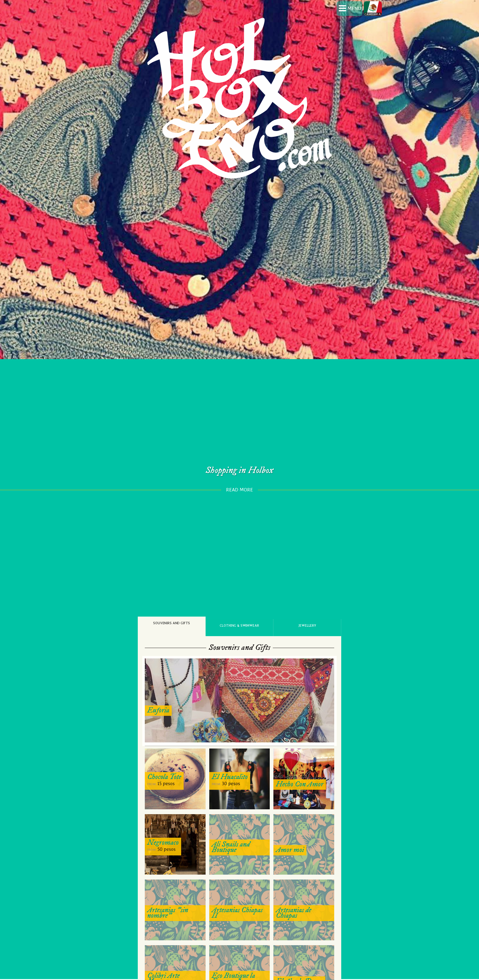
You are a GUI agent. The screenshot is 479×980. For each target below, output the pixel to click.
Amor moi (290, 828)
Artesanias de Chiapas (294, 891)
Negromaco (163, 821)
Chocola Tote (164, 755)
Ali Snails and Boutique (231, 825)
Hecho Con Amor (300, 763)
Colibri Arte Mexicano (163, 957)
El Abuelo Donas (299, 960)
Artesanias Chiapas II (237, 891)
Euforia (158, 689)
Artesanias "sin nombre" (168, 891)
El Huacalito (230, 755)
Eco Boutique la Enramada (233, 957)
